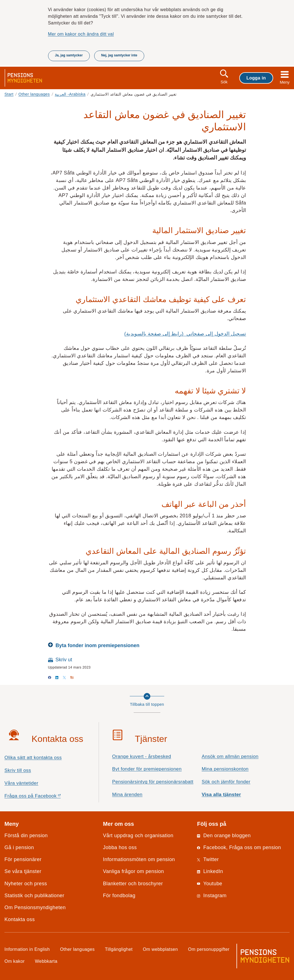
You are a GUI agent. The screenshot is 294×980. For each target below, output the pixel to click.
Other (34, 94)
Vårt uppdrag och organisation (138, 836)
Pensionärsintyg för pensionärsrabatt (153, 782)
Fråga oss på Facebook (42, 797)
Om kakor (15, 961)
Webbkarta (46, 961)
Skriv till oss (18, 770)
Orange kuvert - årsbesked (142, 756)
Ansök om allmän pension (230, 756)
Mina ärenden (127, 795)
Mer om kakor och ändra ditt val (81, 34)
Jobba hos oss (120, 847)
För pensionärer (23, 859)
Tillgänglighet (119, 949)
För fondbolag (119, 896)
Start (9, 94)
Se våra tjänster (23, 871)
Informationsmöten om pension (139, 859)
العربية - (70, 94)
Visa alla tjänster (221, 795)
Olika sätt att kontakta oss (33, 758)
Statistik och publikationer (34, 896)
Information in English (27, 949)
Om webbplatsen (160, 949)
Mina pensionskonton (225, 769)
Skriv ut (64, 660)
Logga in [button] (256, 78)
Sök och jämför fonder (226, 782)
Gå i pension (19, 847)
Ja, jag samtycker (69, 55)
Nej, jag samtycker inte (119, 55)
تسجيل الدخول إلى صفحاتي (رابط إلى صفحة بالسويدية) (185, 334)
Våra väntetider (21, 783)
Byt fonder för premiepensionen (147, 769)
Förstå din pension (26, 836)
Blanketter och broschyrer (133, 884)
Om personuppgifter (209, 949)
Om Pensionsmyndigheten (35, 907)
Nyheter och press (26, 884)
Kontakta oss (20, 919)
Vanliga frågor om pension (134, 871)
